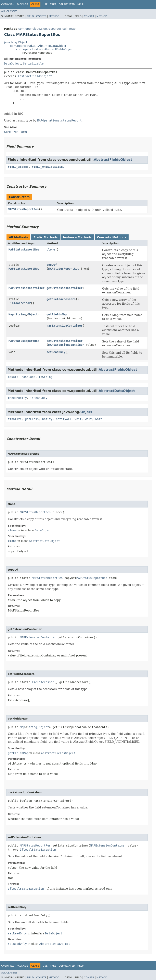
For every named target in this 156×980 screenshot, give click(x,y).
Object (33, 314)
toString (46, 377)
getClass (32, 419)
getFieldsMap (57, 314)
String (21, 314)
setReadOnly (56, 352)
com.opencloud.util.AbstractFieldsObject (45, 49)
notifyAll (64, 419)
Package (22, 4)
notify (47, 419)
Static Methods (45, 237)
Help (81, 4)
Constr (41, 16)
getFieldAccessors (61, 299)
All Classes (9, 11)
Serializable (33, 63)
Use (45, 4)
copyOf (52, 265)
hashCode (28, 377)
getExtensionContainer (64, 288)
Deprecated (67, 4)
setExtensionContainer (64, 341)
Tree (53, 4)
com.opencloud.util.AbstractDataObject (38, 46)
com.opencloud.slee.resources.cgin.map (47, 29)
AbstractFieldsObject (35, 76)
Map (11, 314)
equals (13, 377)
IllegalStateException (38, 850)
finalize (15, 419)
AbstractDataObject (117, 391)
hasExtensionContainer (64, 326)
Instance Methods (77, 237)
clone (51, 249)
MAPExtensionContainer (27, 288)
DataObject (13, 63)
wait (78, 419)
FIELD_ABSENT (18, 167)
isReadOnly (39, 398)
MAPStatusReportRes (23, 209)
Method (54, 16)
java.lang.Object (16, 42)
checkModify (17, 398)
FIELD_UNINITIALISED (48, 167)
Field (30, 16)
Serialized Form (16, 132)
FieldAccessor (20, 303)
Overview (8, 4)
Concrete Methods (112, 237)
